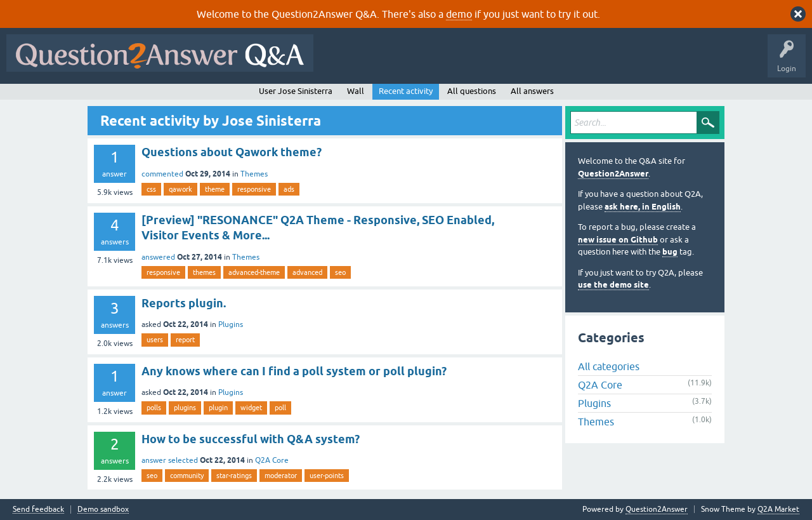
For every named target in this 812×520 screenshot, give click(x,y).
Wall (356, 91)
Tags (534, 62)
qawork (180, 189)
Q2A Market (778, 509)
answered (158, 257)
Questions (392, 62)
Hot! (436, 62)
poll (280, 408)
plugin (218, 408)
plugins (185, 408)
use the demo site (613, 285)
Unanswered (485, 62)
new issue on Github (618, 240)
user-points (327, 476)
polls (154, 408)
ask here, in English (643, 207)
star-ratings (234, 476)
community (187, 476)
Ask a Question (626, 62)
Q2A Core (272, 460)
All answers (532, 91)
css (151, 189)
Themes (254, 174)
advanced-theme (254, 272)
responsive (254, 189)
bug (670, 252)
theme (215, 189)
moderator (281, 476)
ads (289, 189)
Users (573, 62)
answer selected (170, 460)
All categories (609, 366)
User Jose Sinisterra (296, 91)
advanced (307, 272)
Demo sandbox (103, 510)
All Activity (342, 62)
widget (251, 408)
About (711, 62)
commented (162, 174)
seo (340, 272)
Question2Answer (613, 174)
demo (459, 14)
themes (204, 272)
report (185, 340)
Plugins (231, 324)
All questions (472, 91)
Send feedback (38, 510)
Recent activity (406, 91)
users (155, 340)
